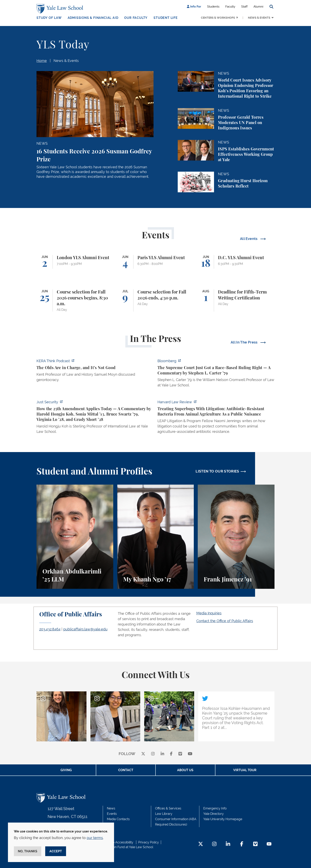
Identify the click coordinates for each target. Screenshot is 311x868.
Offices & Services (168, 808)
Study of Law (49, 18)
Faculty (230, 7)
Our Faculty (136, 18)
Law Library (164, 814)
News (111, 808)
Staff (244, 7)
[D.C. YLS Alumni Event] (236, 262)
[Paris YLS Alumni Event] (156, 262)
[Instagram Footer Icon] (214, 844)
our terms (95, 838)
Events (112, 814)
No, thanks (28, 851)
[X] (143, 754)
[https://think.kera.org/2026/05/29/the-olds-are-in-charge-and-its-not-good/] (95, 371)
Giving (66, 770)
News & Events (259, 18)
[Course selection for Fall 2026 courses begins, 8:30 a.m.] (75, 300)
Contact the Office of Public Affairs (225, 621)
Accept (56, 851)
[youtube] (190, 754)
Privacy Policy (149, 842)
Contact (126, 770)
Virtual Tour (245, 770)
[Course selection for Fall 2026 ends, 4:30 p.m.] (156, 300)
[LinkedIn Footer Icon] (228, 844)
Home (42, 61)
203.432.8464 (50, 629)
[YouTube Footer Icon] (269, 844)
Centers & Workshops (218, 18)
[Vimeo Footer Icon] (255, 844)
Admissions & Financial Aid (93, 18)
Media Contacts (118, 819)
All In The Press (245, 342)
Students (213, 7)
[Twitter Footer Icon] (201, 844)
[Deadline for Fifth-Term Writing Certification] (236, 300)
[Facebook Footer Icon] (242, 844)
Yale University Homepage (223, 819)
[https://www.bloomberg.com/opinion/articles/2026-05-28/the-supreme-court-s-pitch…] (216, 374)
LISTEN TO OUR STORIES (217, 471)
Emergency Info (215, 808)
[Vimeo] (180, 754)
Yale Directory (214, 814)
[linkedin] (162, 754)
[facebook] (171, 754)
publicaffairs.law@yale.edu (85, 629)
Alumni (258, 7)
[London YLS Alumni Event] (75, 262)
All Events (249, 239)
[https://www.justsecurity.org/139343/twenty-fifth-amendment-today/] (95, 418)
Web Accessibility (120, 842)
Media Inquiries (209, 613)
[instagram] (153, 754)
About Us (185, 770)
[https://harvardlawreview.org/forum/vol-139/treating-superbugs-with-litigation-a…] (216, 418)
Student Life (166, 18)
